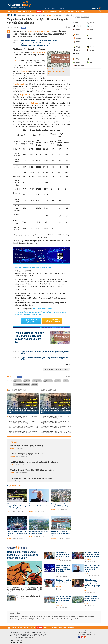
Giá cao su (45, 619)
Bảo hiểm (42, 15)
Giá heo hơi (55, 616)
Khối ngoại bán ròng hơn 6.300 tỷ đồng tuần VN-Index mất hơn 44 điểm (92, 554)
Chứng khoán (54, 539)
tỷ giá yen (66, 381)
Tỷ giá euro (58, 381)
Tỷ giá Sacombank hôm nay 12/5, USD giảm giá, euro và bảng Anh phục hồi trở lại (29, 337)
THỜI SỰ (14, 11)
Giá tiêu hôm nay (71, 616)
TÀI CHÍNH (39, 11)
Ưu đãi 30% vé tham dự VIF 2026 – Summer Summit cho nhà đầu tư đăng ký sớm (63, 568)
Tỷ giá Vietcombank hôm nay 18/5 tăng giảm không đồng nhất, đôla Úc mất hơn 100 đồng (24, 432)
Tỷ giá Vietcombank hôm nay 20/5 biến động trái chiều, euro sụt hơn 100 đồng (23, 417)
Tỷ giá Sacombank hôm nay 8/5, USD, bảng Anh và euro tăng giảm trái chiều (45, 359)
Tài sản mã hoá (32, 15)
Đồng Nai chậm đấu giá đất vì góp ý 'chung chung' (27, 446)
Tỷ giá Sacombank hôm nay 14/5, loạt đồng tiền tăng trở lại (57, 71)
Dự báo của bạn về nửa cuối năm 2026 (52, 321)
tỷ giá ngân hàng (37, 381)
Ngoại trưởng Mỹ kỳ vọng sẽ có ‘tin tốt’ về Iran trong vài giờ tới (31, 478)
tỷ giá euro (25, 71)
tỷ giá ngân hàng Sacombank (39, 31)
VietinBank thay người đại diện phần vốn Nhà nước (27, 454)
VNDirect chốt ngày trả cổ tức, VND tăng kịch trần (28, 597)
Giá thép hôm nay (14, 619)
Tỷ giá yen (40, 616)
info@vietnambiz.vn (19, 641)
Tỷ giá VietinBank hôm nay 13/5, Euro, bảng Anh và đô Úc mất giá (39, 41)
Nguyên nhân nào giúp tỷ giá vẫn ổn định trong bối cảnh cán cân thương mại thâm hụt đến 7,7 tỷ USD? (23, 427)
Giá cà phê (62, 616)
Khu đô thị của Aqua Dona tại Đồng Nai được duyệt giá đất (39, 532)
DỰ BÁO (20, 11)
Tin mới (14, 442)
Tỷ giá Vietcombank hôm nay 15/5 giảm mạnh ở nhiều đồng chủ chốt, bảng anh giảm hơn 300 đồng (56, 432)
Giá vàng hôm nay (14, 616)
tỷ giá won (35, 385)
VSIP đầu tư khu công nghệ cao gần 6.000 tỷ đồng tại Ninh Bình (91, 599)
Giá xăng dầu (92, 616)
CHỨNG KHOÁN (53, 11)
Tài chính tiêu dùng (70, 15)
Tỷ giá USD (17, 61)
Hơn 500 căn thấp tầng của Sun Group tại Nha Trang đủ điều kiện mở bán (34, 462)
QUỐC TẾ (32, 11)
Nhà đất (12, 448)
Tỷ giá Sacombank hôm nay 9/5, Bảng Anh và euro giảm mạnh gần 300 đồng (45, 353)
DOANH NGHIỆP (62, 11)
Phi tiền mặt (57, 15)
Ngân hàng (21, 15)
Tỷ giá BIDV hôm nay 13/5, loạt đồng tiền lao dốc (34, 45)
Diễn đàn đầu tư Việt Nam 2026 (70, 619)
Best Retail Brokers (55, 619)
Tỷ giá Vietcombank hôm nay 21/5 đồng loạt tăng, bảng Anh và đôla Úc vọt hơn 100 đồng (22, 410)
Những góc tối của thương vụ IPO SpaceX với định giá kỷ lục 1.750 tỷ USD (17, 533)
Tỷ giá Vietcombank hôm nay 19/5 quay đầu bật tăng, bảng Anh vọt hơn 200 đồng (22, 422)
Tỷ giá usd (33, 616)
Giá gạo (39, 619)
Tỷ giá (49, 15)
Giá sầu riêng (24, 619)
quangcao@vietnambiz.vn (89, 634)
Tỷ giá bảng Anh (18, 84)
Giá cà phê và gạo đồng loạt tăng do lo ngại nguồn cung (63, 582)
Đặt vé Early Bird (31, 321)
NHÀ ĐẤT (45, 11)
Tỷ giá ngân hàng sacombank (22, 385)
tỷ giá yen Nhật (26, 95)
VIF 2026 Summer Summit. (43, 309)
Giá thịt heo (32, 619)
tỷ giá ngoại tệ (39, 52)
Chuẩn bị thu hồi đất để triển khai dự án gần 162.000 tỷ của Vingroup (61, 505)
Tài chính (12, 15)
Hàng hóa (13, 473)
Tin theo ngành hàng (82, 17)
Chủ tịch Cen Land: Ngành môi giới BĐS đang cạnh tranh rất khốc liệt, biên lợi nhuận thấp (92, 584)
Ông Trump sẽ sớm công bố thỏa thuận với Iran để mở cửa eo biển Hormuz (38, 506)
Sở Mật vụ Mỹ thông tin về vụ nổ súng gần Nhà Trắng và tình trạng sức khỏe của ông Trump (16, 506)
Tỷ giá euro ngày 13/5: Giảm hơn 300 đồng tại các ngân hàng (37, 43)
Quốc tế (12, 481)
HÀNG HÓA (26, 11)
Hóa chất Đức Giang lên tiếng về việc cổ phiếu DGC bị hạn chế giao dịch (60, 533)
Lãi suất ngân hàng (82, 616)
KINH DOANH (71, 11)
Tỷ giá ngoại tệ (25, 616)
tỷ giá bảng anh (48, 381)
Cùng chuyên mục (49, 390)
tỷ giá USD (27, 381)
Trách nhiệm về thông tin (16, 642)
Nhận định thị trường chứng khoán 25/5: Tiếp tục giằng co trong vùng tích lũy (23, 555)
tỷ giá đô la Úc (33, 103)
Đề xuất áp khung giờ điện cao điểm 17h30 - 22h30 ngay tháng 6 (32, 470)
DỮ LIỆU (78, 11)
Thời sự (53, 509)
